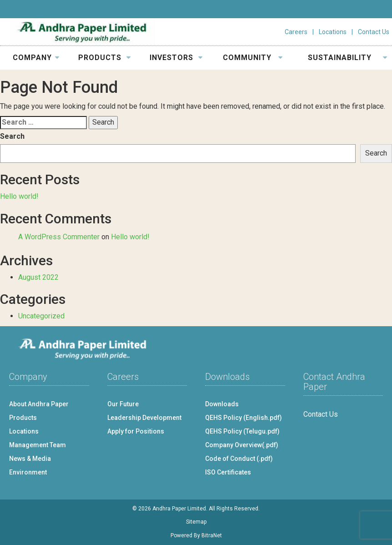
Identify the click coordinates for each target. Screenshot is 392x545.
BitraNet (212, 535)
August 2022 (38, 277)
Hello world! (19, 196)
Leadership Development (144, 418)
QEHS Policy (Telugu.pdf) (242, 431)
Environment (28, 472)
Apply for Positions (136, 431)
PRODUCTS (105, 58)
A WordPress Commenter (59, 237)
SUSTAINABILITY (348, 58)
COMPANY (36, 58)
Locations (333, 32)
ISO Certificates (228, 472)
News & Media (30, 459)
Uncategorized (41, 316)
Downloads (222, 404)
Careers (296, 32)
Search (12, 136)
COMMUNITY (253, 58)
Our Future (123, 404)
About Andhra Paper (39, 404)
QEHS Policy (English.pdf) (244, 418)
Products (23, 418)
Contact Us (374, 32)
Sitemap (196, 522)
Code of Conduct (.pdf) (239, 459)
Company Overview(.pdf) (242, 445)
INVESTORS (176, 58)
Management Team (38, 445)
